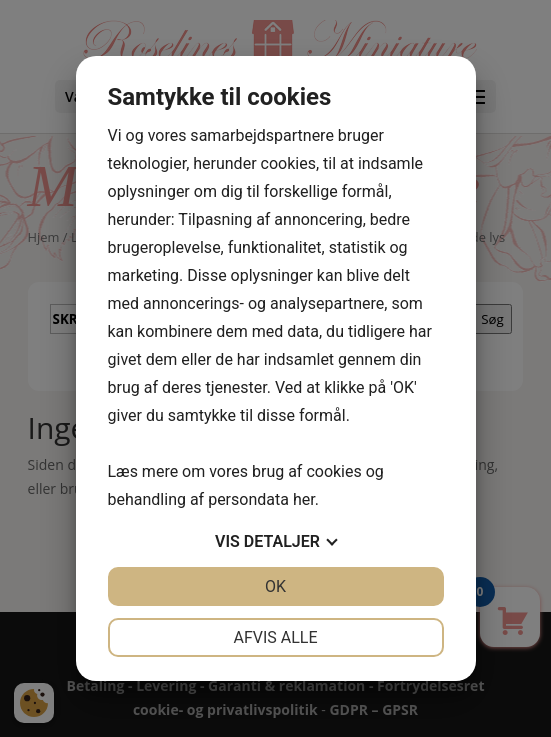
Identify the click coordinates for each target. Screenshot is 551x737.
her (304, 499)
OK (275, 586)
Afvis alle (275, 637)
